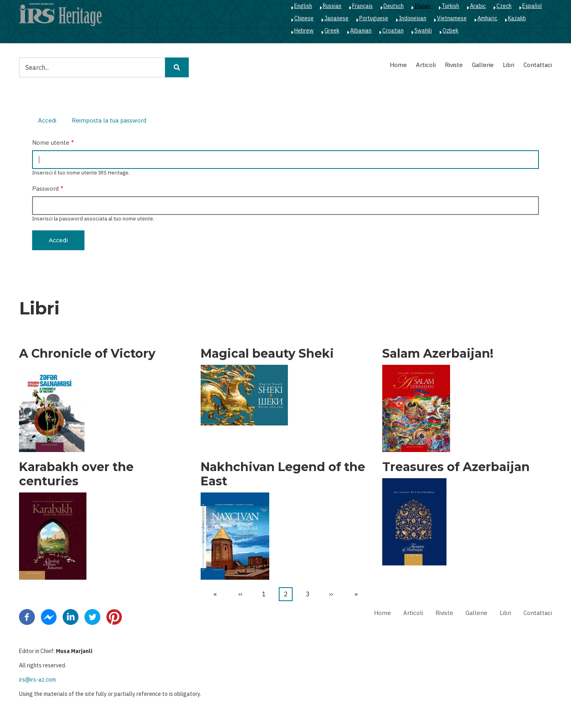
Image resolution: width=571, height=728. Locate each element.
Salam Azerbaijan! (438, 354)
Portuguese (374, 18)
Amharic (487, 18)
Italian (423, 6)
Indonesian (413, 18)
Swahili (423, 31)
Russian (332, 6)
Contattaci (538, 65)
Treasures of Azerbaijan (456, 467)
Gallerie (483, 65)
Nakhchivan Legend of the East (283, 474)
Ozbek (450, 31)
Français (362, 6)
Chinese (304, 18)
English (303, 6)
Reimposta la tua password (109, 120)
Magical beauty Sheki (267, 354)
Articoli (426, 65)
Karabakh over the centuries (76, 474)
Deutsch (394, 6)
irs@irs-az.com (37, 680)
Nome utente (51, 143)
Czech (504, 6)
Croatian (393, 31)
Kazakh (517, 18)
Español (532, 6)
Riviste (454, 65)
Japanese (336, 18)
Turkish (450, 6)
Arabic (478, 6)
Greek (332, 31)
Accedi (50, 121)
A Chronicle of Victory (87, 354)
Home (398, 65)
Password (45, 189)
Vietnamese (452, 18)
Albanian (361, 31)
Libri (509, 65)
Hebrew (304, 31)
